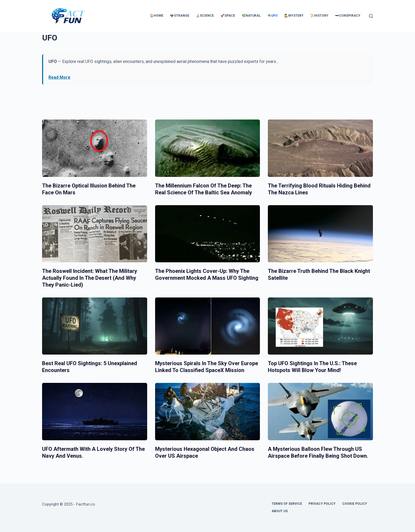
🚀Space (228, 16)
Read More (59, 77)
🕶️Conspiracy (348, 16)
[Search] (371, 16)
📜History (319, 16)
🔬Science (205, 16)
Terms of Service (287, 504)
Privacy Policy (322, 504)
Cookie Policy (355, 504)
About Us (280, 511)
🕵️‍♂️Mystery (294, 16)
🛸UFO (272, 16)
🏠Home (157, 16)
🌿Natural (251, 16)
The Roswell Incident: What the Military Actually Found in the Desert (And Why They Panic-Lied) (90, 278)
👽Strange (180, 16)
